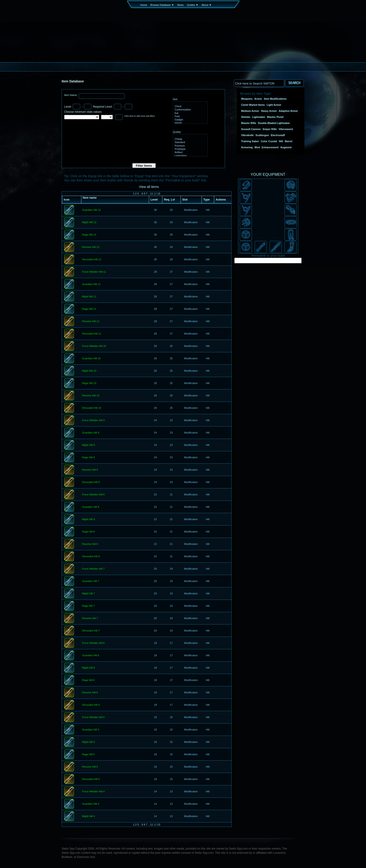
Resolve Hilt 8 (90, 544)
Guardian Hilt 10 (91, 359)
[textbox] (259, 83)
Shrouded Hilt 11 (92, 334)
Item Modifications (275, 99)
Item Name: (71, 95)
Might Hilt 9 (89, 445)
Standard (190, 142)
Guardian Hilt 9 (91, 433)
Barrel (289, 141)
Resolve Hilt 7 (90, 618)
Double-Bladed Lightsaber (274, 123)
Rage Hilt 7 (88, 606)
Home (144, 5)
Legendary (190, 156)
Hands (190, 123)
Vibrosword (286, 129)
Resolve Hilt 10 (91, 396)
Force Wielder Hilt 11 (94, 272)
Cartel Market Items (253, 105)
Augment (286, 147)
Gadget (190, 120)
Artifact (190, 152)
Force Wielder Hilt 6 (93, 643)
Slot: (175, 99)
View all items (149, 187)
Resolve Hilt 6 (90, 693)
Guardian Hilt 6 (91, 656)
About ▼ (206, 5)
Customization (190, 110)
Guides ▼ (193, 5)
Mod (257, 147)
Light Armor (274, 105)
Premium (190, 146)
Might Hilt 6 (89, 668)
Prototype (190, 149)
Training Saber (250, 141)
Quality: (177, 132)
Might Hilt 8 (89, 519)
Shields (246, 117)
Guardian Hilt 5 (91, 730)
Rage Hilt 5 (88, 755)
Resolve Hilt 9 (90, 470)
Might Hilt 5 (89, 742)
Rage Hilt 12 (89, 235)
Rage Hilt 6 (88, 680)
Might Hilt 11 (89, 297)
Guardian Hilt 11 (91, 284)
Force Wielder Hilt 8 (93, 495)
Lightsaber (259, 117)
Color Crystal (269, 141)
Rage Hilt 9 (88, 458)
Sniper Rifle (270, 129)
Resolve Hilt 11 (91, 321)
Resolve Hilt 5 (90, 767)
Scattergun (262, 135)
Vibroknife (247, 135)
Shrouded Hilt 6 (91, 705)
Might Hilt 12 (89, 222)
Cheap (190, 139)
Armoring (247, 147)
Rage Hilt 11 (89, 309)
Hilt (281, 141)
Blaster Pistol (275, 117)
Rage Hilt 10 (89, 383)
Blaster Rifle (249, 123)
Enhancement (270, 147)
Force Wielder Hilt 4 (93, 792)
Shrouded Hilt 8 (91, 557)
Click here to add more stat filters (140, 116)
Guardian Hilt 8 (91, 507)
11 (151, 194)
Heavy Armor (269, 111)
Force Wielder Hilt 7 (93, 569)
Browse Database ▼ (162, 5)
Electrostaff (278, 135)
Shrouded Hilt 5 (91, 779)
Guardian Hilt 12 (91, 210)
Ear (190, 113)
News (180, 5)
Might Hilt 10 (89, 371)
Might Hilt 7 (89, 594)
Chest (190, 106)
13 (159, 194)
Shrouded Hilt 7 (91, 631)
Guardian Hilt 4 (91, 804)
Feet (190, 116)
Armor (258, 99)
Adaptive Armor (288, 111)
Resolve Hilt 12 (91, 247)
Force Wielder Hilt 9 (93, 420)
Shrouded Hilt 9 (91, 482)
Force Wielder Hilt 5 (93, 717)
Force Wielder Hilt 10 (94, 346)
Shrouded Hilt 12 (92, 260)
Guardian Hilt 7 (91, 581)
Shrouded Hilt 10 (92, 408)
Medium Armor (250, 111)
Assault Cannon (251, 129)
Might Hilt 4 (89, 816)
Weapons (247, 99)
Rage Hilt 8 (88, 532)
